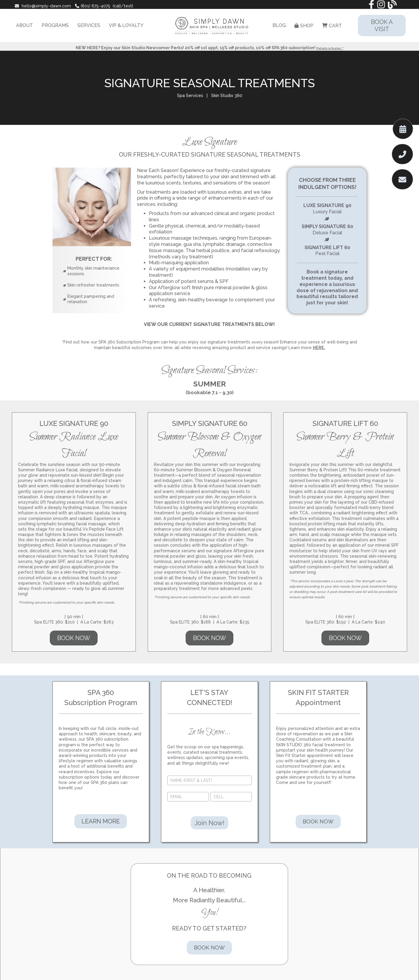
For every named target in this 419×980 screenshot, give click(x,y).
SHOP (304, 26)
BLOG (279, 25)
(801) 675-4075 (93, 6)
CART (332, 26)
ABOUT (24, 25)
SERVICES (89, 25)
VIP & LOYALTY (126, 25)
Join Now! (210, 823)
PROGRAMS (55, 25)
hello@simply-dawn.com (43, 6)
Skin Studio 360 (227, 96)
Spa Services (190, 96)
